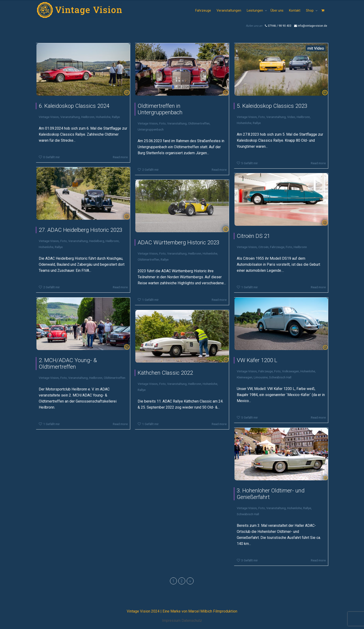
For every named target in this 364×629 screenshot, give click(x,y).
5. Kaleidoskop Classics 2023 (272, 106)
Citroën (263, 247)
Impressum (171, 621)
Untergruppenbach (151, 129)
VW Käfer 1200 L (257, 360)
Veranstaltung (70, 117)
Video (291, 117)
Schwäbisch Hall (280, 377)
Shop (310, 10)
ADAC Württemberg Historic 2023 (179, 242)
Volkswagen (291, 371)
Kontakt (295, 10)
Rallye (116, 117)
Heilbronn (88, 117)
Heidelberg (97, 241)
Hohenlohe (103, 117)
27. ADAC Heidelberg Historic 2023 (81, 230)
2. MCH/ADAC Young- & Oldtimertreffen (68, 364)
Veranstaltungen (229, 10)
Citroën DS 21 (253, 236)
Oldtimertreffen (199, 123)
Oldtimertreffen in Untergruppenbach (160, 109)
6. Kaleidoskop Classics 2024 (74, 106)
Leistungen (255, 10)
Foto (162, 123)
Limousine (261, 377)
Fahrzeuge (203, 10)
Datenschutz (192, 621)
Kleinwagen (245, 377)
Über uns (277, 10)
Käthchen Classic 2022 (165, 373)
